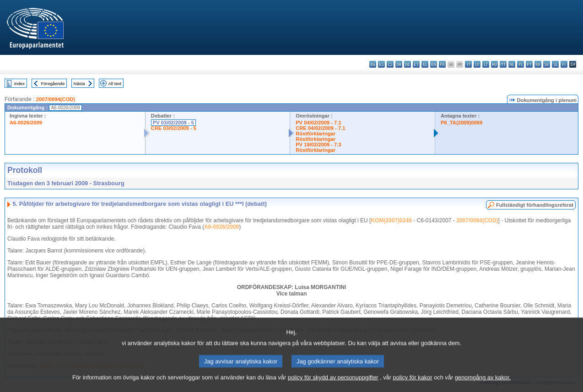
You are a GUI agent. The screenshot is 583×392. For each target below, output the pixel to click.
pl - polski (521, 64)
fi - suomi (564, 64)
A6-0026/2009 (26, 123)
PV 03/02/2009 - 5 (173, 123)
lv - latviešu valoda (477, 64)
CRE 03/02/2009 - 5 (174, 128)
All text (115, 83)
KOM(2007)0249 (391, 220)
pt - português (529, 64)
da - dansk (399, 64)
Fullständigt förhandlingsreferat (535, 205)
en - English (434, 64)
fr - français (442, 64)
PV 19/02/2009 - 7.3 (318, 145)
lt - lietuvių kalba (486, 64)
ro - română (538, 64)
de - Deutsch (408, 64)
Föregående (53, 83)
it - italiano (468, 64)
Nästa (79, 83)
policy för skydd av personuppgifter (333, 383)
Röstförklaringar (316, 134)
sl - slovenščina (555, 64)
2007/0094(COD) (56, 99)
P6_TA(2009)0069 (462, 123)
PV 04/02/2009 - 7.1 (318, 123)
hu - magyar (494, 64)
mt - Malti (503, 64)
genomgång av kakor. (483, 383)
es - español (381, 64)
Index (19, 83)
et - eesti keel (416, 64)
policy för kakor (413, 383)
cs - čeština (390, 64)
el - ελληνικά (425, 64)
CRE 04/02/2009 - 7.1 (320, 128)
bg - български (373, 64)
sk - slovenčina (547, 64)
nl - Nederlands (512, 64)
